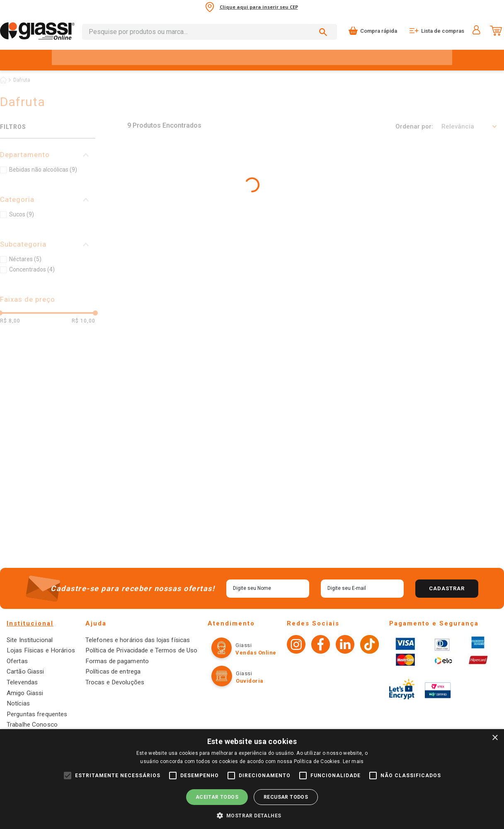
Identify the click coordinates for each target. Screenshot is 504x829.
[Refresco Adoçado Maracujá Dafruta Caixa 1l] (362, 354)
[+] (185, 269)
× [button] (495, 738)
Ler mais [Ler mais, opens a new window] (353, 761)
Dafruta (22, 80)
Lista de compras (443, 31)
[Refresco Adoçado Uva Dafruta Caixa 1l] (173, 492)
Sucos (22, 214)
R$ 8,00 (10, 321)
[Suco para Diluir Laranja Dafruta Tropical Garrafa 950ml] (173, 210)
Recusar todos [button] (286, 797)
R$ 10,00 (84, 321)
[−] (137, 269)
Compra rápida (379, 31)
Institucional (30, 685)
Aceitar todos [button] (217, 797)
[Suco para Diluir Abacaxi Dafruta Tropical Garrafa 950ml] (362, 210)
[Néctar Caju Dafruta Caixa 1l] (267, 354)
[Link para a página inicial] (3, 80)
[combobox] (210, 32)
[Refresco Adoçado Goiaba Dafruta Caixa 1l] (173, 354)
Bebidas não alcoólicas (43, 170)
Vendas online (249, 714)
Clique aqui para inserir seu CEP (259, 7)
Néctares (25, 259)
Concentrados (32, 269)
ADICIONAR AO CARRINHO (204, 269)
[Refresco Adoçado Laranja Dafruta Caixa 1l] (456, 354)
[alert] (252, 779)
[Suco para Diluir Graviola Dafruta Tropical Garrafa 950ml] (456, 210)
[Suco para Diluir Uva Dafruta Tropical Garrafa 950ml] (267, 210)
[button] (48, 155)
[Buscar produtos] (325, 32)
